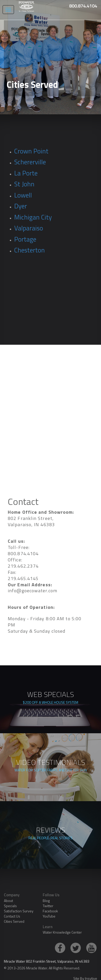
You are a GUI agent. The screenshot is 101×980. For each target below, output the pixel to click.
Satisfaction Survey (19, 911)
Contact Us (12, 916)
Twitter (48, 906)
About (8, 901)
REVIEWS (51, 834)
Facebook (50, 911)
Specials (10, 906)
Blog (46, 901)
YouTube (49, 916)
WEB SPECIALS (51, 699)
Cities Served (14, 921)
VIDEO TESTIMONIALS (51, 766)
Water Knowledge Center (62, 932)
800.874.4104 (83, 6)
